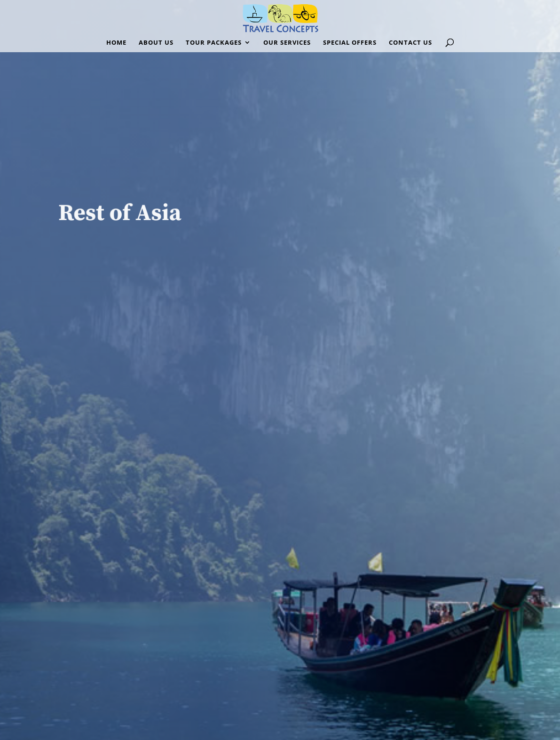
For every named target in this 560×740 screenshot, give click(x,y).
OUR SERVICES (287, 43)
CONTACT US (410, 43)
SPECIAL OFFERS (350, 43)
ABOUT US (156, 43)
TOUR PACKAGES (214, 43)
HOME (116, 43)
